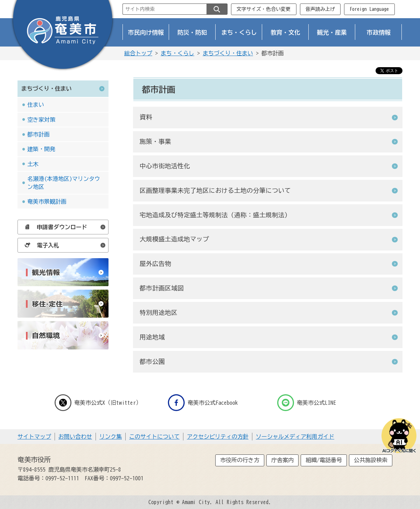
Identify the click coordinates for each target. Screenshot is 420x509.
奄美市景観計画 (47, 202)
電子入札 (40, 245)
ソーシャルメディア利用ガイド (295, 437)
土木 (33, 164)
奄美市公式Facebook (203, 403)
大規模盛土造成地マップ (174, 239)
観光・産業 (332, 32)
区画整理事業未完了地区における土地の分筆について (215, 190)
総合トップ (138, 53)
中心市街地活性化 (165, 166)
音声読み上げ (320, 9)
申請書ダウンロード (54, 227)
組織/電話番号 (324, 460)
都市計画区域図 (162, 288)
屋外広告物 (155, 264)
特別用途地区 (159, 313)
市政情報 (379, 32)
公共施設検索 (371, 460)
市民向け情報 (146, 32)
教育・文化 (285, 32)
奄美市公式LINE (307, 403)
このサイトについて (154, 437)
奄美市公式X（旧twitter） (98, 403)
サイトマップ (34, 437)
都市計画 (38, 134)
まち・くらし (239, 32)
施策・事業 (155, 142)
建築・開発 (41, 149)
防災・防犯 (192, 32)
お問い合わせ (75, 437)
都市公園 (152, 362)
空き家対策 (41, 120)
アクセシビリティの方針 (218, 437)
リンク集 (111, 437)
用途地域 (152, 337)
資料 (146, 117)
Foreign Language (369, 9)
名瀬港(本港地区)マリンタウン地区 (64, 183)
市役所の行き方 (240, 460)
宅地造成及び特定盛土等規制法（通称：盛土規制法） (215, 215)
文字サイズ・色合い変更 (264, 9)
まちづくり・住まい (228, 53)
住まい (36, 105)
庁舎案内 (282, 460)
